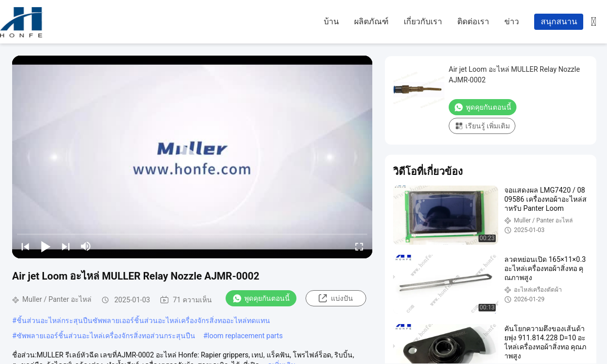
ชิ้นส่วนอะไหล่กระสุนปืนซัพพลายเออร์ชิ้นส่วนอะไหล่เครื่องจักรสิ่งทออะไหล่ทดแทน (143, 321)
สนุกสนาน (559, 21)
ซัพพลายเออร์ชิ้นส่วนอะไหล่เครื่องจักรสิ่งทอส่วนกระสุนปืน (106, 336)
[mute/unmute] (86, 246)
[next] (66, 246)
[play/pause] (46, 246)
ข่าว (512, 21)
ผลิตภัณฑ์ (371, 21)
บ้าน (331, 21)
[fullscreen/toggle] (359, 246)
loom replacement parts (245, 336)
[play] (192, 157)
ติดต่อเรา (473, 21)
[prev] (25, 246)
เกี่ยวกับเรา (423, 21)
